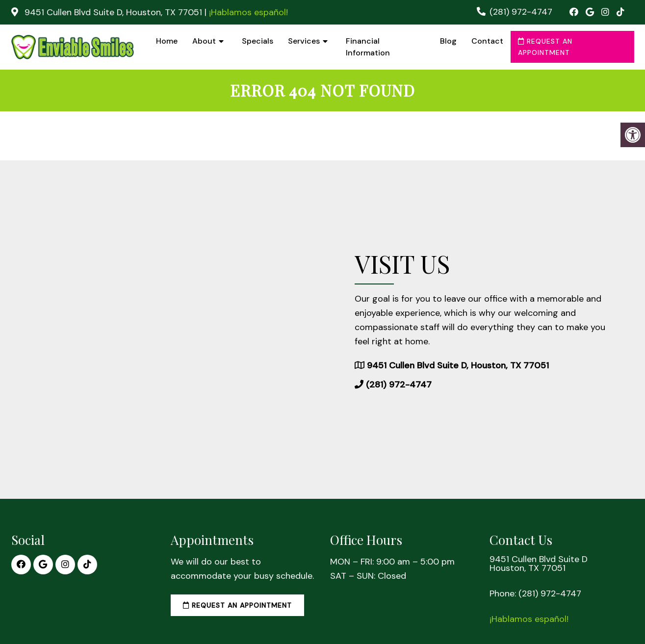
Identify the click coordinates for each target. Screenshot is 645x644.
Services (304, 41)
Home (167, 41)
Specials (258, 41)
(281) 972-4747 (521, 12)
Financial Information (368, 47)
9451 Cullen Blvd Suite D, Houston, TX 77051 (113, 12)
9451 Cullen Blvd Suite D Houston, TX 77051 (539, 564)
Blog (448, 41)
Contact (487, 41)
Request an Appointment (545, 47)
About (204, 41)
